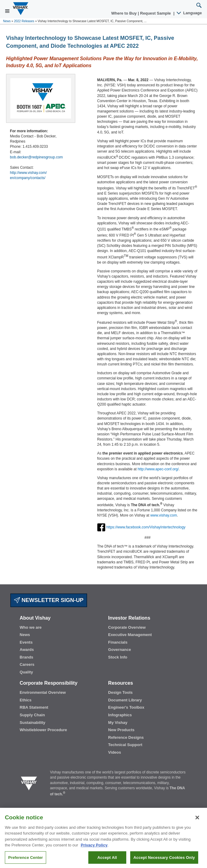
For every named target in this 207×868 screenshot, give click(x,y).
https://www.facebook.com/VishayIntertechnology (146, 527)
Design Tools (120, 692)
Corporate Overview (127, 627)
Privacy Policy (94, 850)
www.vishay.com (164, 515)
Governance (119, 650)
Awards (27, 650)
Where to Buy (125, 13)
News (7, 21)
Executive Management (130, 635)
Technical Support (125, 745)
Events (26, 642)
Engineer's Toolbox (126, 707)
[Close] (197, 822)
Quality (26, 672)
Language (190, 13)
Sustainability (33, 723)
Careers (27, 664)
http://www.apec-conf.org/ (158, 469)
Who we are (31, 627)
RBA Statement (34, 707)
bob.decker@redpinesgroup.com (36, 157)
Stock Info (118, 657)
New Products (121, 730)
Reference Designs (126, 737)
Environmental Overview (43, 692)
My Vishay (118, 723)
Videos (114, 752)
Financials (118, 642)
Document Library (125, 700)
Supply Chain (32, 715)
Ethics (26, 700)
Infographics (120, 715)
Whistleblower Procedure (43, 730)
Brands (27, 657)
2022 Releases (24, 21)
